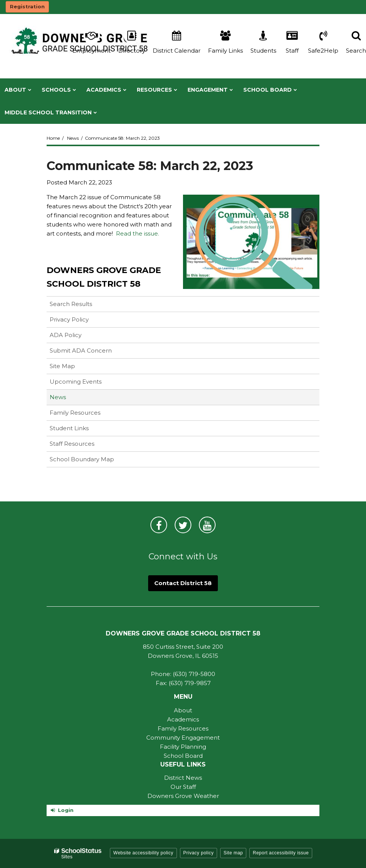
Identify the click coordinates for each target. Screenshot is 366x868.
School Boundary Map (82, 459)
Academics (183, 719)
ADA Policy (66, 335)
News (73, 138)
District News (183, 778)
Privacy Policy (69, 319)
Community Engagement (183, 738)
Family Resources (75, 413)
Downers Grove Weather (183, 796)
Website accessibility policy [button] (143, 853)
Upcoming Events (76, 382)
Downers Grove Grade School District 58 (104, 277)
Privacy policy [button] (199, 853)
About (183, 710)
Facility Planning (183, 747)
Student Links (69, 428)
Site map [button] (233, 853)
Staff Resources (72, 444)
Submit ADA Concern (81, 350)
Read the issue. (138, 233)
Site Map (62, 366)
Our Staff (183, 787)
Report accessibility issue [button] (281, 853)
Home (53, 138)
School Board (183, 756)
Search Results (71, 304)
